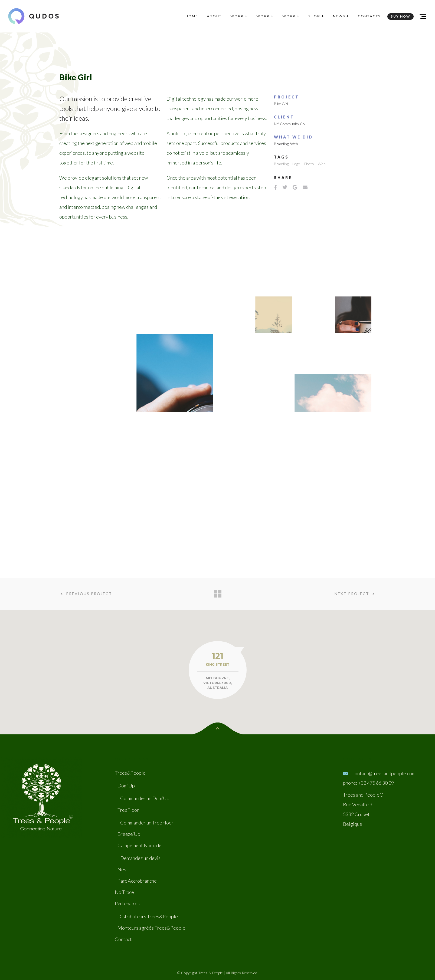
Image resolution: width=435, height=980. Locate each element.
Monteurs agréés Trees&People (151, 928)
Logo (296, 164)
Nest (123, 870)
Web (294, 144)
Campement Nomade (140, 846)
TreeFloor (128, 810)
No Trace (124, 893)
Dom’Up (126, 786)
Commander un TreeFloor (147, 823)
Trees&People (130, 773)
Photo (309, 164)
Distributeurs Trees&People (148, 917)
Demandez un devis (140, 859)
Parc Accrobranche (137, 881)
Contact (123, 940)
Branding (281, 144)
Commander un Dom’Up (145, 799)
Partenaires (127, 904)
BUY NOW (400, 16)
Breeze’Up (129, 834)
